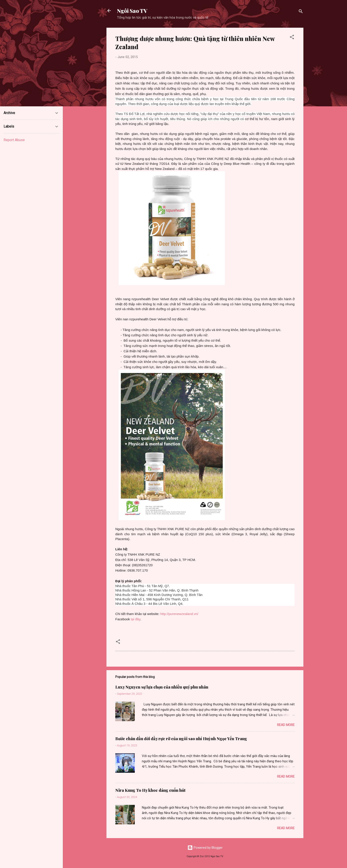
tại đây (136, 619)
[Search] (301, 12)
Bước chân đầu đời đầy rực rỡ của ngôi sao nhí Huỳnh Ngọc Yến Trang (181, 739)
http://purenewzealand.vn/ (179, 614)
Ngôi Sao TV (132, 11)
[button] (292, 38)
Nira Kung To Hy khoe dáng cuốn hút (150, 790)
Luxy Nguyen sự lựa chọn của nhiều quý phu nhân (162, 687)
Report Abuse (14, 140)
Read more (286, 725)
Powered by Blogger (205, 848)
